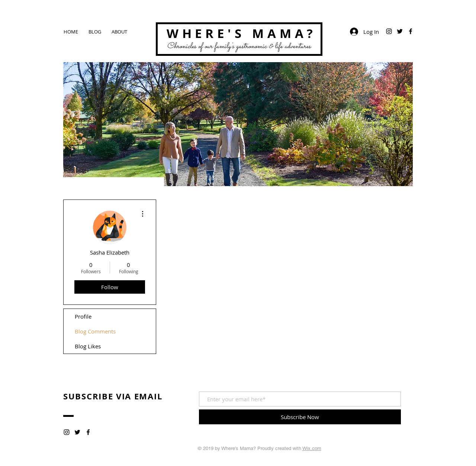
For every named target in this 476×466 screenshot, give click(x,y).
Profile (83, 316)
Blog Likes (88, 346)
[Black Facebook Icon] (411, 31)
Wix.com (312, 448)
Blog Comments (95, 331)
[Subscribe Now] (300, 417)
